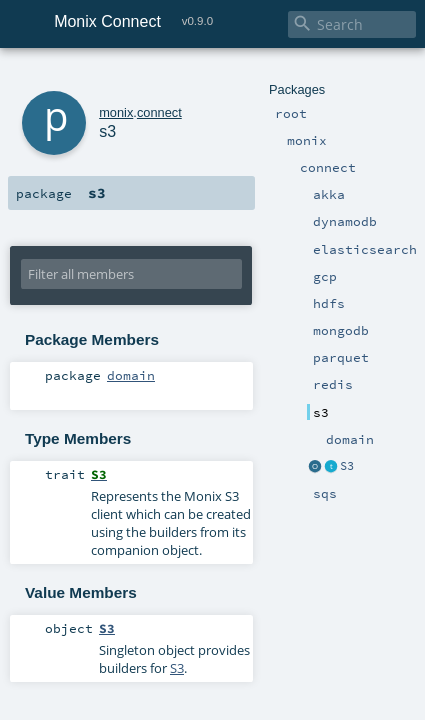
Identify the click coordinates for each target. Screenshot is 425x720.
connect (132, 77)
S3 (331, 603)
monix (89, 77)
